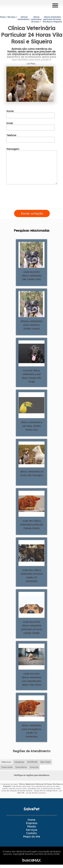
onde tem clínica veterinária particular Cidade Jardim (32, 525)
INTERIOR (32, 762)
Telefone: (30, 138)
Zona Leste (7, 767)
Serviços (32, 830)
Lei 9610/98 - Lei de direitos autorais (39, 792)
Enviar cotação (32, 213)
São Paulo (45, 762)
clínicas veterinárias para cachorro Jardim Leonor (32, 325)
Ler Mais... (32, 64)
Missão (32, 826)
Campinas (19, 762)
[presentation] (32, 206)
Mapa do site (32, 836)
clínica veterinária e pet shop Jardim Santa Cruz (32, 426)
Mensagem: (32, 166)
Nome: (30, 114)
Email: (30, 126)
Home (32, 820)
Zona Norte (21, 767)
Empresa (32, 823)
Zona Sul (34, 767)
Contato (32, 833)
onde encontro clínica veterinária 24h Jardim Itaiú (32, 276)
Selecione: (6, 762)
